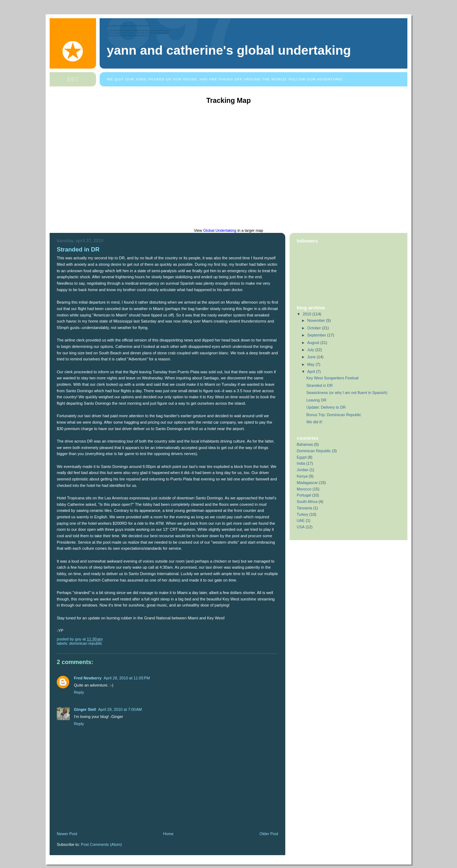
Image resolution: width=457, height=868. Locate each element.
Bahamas (305, 444)
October (315, 328)
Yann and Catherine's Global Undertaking (229, 50)
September (317, 335)
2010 (308, 314)
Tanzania (304, 508)
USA (301, 527)
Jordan (303, 470)
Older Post (269, 834)
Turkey (303, 514)
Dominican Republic (86, 643)
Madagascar (307, 483)
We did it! (314, 422)
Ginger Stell (85, 709)
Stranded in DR (78, 250)
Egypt (302, 457)
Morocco (304, 489)
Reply (79, 692)
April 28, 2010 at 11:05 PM (127, 678)
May (312, 364)
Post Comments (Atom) (102, 844)
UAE (301, 520)
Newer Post (67, 834)
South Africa (307, 502)
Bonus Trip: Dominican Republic (334, 415)
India (301, 463)
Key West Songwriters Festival (332, 378)
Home (168, 834)
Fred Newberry (88, 678)
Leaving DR (316, 400)
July (311, 350)
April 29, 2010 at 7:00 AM (120, 709)
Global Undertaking (220, 230)
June (312, 357)
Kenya (302, 476)
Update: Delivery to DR (326, 407)
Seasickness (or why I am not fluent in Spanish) (347, 393)
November (317, 320)
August (314, 343)
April (312, 371)
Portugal (304, 495)
